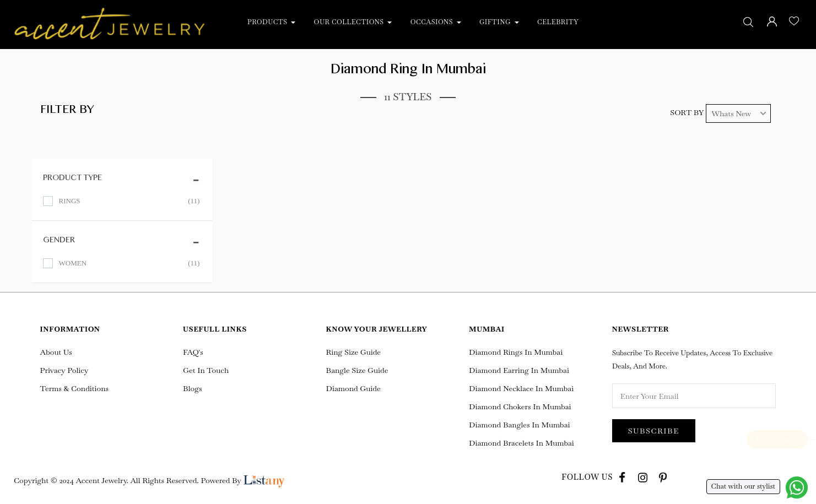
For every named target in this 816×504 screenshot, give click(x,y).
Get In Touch (206, 370)
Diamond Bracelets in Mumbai (522, 443)
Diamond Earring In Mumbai (519, 370)
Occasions (433, 22)
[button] (295, 22)
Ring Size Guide (353, 352)
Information (70, 329)
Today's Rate (777, 440)
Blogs (192, 388)
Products (268, 22)
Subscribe (654, 431)
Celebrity (558, 22)
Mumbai (487, 329)
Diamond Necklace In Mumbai (521, 388)
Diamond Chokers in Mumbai (520, 407)
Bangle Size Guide (357, 370)
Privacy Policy (64, 370)
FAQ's (193, 352)
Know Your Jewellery (377, 329)
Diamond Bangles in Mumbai (519, 425)
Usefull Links (215, 329)
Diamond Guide (353, 388)
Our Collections (350, 22)
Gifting (496, 22)
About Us (56, 352)
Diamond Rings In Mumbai (516, 352)
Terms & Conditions (75, 388)
